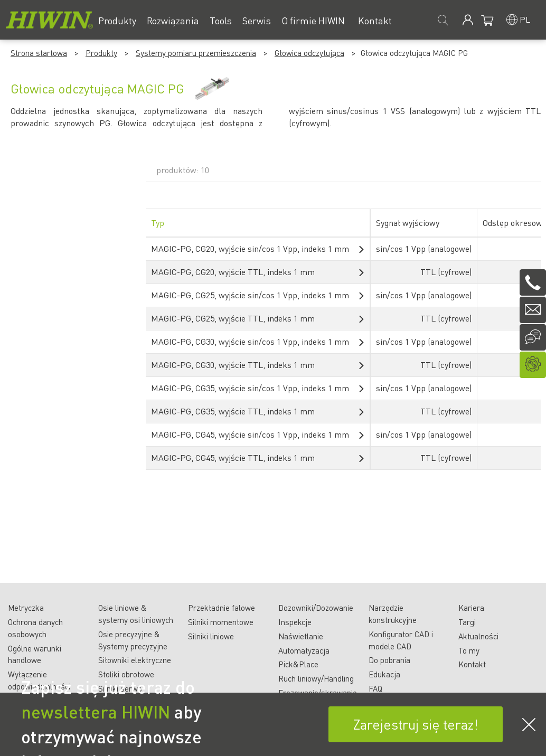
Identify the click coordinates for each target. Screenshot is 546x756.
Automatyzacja (304, 650)
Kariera (471, 608)
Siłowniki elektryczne (135, 660)
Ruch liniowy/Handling (316, 678)
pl (525, 19)
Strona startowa (39, 53)
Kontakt (472, 664)
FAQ (375, 688)
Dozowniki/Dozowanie (316, 608)
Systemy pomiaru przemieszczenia (196, 53)
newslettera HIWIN (96, 712)
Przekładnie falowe (222, 608)
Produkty (101, 53)
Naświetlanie (301, 636)
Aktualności (478, 636)
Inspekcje (295, 622)
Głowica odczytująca (309, 53)
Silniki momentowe (221, 622)
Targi (467, 622)
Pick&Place (298, 664)
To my (469, 650)
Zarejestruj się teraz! (416, 724)
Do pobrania (389, 660)
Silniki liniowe (211, 636)
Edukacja (384, 674)
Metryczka (26, 608)
